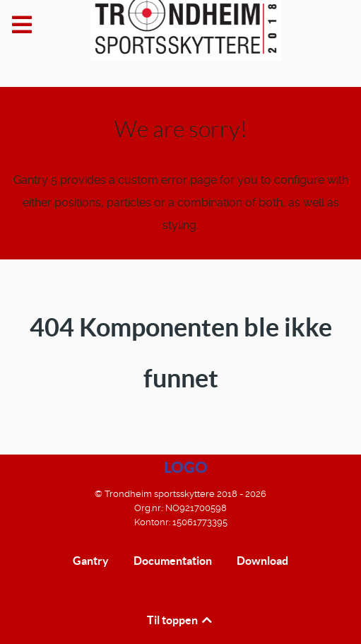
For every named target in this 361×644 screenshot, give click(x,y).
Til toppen (180, 620)
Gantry (91, 561)
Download (262, 561)
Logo (186, 467)
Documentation (173, 561)
